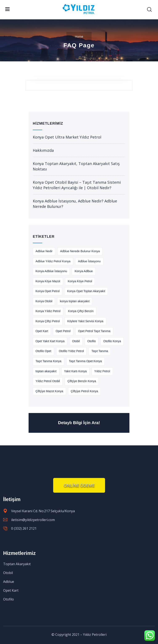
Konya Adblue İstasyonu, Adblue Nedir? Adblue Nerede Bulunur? (75, 204)
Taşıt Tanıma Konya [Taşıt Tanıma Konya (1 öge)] (48, 361)
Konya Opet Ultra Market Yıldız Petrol (67, 137)
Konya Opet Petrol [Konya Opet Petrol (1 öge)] (47, 291)
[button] (79, 485)
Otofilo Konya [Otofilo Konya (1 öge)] (112, 341)
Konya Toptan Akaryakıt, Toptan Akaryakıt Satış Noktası (76, 166)
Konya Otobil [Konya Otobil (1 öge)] (44, 301)
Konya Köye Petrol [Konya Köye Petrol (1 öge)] (80, 281)
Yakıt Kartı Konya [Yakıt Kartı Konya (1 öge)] (75, 371)
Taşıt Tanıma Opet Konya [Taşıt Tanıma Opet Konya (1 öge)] (85, 361)
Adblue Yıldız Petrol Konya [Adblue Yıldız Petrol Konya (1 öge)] (53, 261)
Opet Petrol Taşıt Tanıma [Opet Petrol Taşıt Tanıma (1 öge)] (94, 331)
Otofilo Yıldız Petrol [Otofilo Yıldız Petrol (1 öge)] (71, 351)
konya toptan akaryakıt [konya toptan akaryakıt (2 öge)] (75, 301)
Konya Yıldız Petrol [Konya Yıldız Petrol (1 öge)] (48, 311)
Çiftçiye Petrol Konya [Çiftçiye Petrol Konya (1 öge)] (84, 391)
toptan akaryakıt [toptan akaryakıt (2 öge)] (46, 371)
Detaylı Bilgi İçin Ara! (79, 423)
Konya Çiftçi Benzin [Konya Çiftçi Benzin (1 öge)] (81, 311)
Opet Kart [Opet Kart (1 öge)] (42, 331)
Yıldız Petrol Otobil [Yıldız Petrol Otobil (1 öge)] (48, 381)
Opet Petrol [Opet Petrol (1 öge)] (63, 331)
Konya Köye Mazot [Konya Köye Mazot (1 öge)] (48, 281)
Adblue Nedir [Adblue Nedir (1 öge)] (44, 251)
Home (79, 36)
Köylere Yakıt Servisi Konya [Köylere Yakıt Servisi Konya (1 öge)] (85, 321)
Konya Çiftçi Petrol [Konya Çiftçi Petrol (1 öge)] (48, 321)
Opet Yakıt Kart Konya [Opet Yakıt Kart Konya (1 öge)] (50, 341)
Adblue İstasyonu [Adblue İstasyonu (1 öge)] (89, 261)
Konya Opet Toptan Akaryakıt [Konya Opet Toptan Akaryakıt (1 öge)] (86, 291)
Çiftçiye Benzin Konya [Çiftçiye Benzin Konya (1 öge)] (82, 381)
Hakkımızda (43, 150)
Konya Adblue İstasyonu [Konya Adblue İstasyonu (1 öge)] (51, 271)
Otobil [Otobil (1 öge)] (76, 341)
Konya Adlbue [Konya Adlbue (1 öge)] (84, 271)
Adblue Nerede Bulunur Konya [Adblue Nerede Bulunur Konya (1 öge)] (80, 251)
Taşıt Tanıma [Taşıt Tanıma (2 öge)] (100, 351)
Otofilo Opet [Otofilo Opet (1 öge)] (43, 351)
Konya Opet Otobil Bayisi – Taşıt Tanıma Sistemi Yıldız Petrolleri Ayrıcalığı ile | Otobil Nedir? (77, 185)
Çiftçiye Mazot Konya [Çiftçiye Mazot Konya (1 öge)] (49, 391)
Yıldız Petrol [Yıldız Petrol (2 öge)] (102, 371)
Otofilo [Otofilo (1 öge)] (92, 341)
